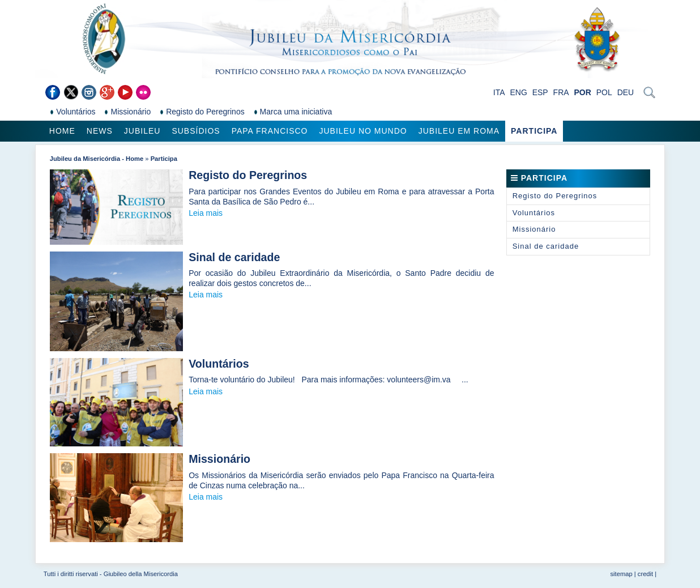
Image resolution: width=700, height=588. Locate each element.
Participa (534, 131)
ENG (518, 92)
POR (582, 92)
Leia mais (206, 213)
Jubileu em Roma (459, 131)
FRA (561, 92)
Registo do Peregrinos (248, 175)
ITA (499, 92)
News (100, 131)
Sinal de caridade (234, 257)
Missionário (219, 459)
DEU (626, 92)
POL (604, 92)
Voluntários (219, 364)
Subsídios (196, 131)
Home (62, 131)
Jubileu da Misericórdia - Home (97, 159)
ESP (540, 92)
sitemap (622, 574)
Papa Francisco (270, 131)
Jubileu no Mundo (363, 131)
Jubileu (142, 131)
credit (645, 574)
